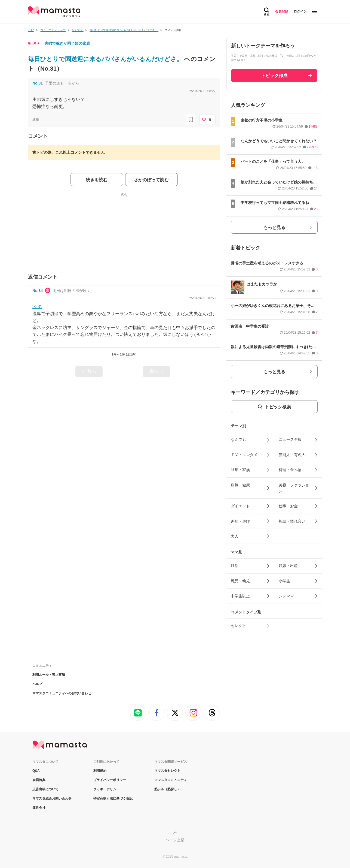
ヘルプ (37, 684)
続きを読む (97, 180)
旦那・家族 (240, 470)
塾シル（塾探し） (167, 789)
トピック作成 (274, 76)
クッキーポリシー (106, 789)
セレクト (238, 626)
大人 (235, 536)
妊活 (235, 566)
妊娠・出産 (288, 566)
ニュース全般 (290, 439)
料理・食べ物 (290, 470)
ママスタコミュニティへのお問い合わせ (62, 693)
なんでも (238, 439)
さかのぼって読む (151, 180)
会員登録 (282, 11)
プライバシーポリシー (110, 780)
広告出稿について (45, 789)
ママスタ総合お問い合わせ (52, 798)
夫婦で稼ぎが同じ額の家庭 (67, 43)
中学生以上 (240, 596)
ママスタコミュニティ (171, 780)
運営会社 (39, 808)
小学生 (284, 581)
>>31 (37, 307)
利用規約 (100, 771)
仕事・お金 (288, 506)
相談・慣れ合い (292, 521)
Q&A (36, 771)
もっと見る (274, 227)
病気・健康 (240, 485)
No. (38, 83)
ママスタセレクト (167, 771)
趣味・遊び (240, 521)
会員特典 (39, 780)
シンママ (286, 596)
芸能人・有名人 (292, 455)
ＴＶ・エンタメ (244, 455)
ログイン (300, 11)
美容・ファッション (294, 488)
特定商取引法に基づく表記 (113, 798)
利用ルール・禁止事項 (49, 675)
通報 (36, 119)
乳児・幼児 (240, 581)
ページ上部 (175, 840)
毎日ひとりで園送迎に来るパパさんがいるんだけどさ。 (106, 59)
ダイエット (240, 506)
